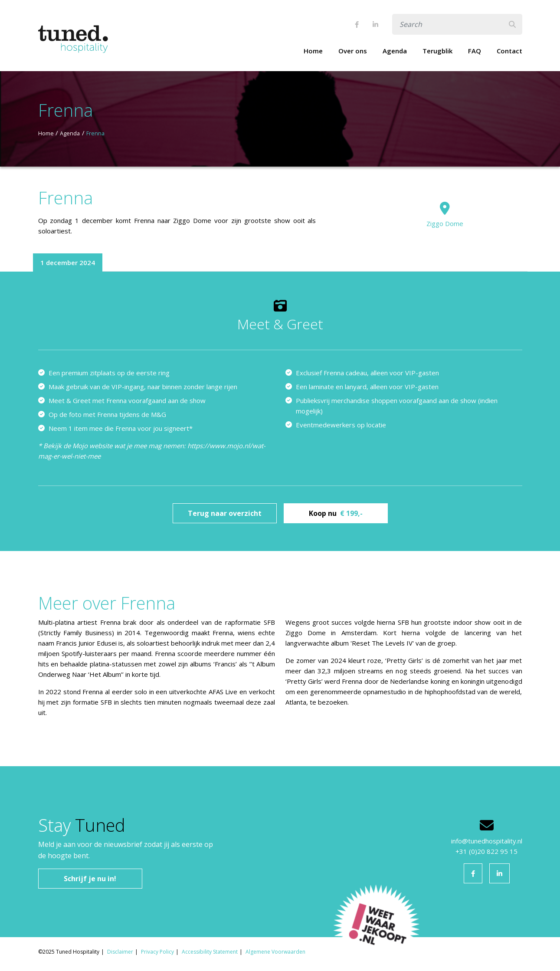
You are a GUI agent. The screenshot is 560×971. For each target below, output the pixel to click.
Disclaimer (120, 952)
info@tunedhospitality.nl (487, 841)
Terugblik (437, 51)
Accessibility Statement (210, 952)
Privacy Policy (157, 952)
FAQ (475, 51)
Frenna (95, 133)
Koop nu (336, 513)
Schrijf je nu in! (90, 879)
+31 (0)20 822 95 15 (486, 851)
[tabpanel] (280, 411)
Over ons (353, 51)
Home (313, 51)
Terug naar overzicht (225, 513)
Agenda (395, 51)
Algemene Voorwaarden (275, 952)
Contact (509, 51)
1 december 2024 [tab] (68, 262)
